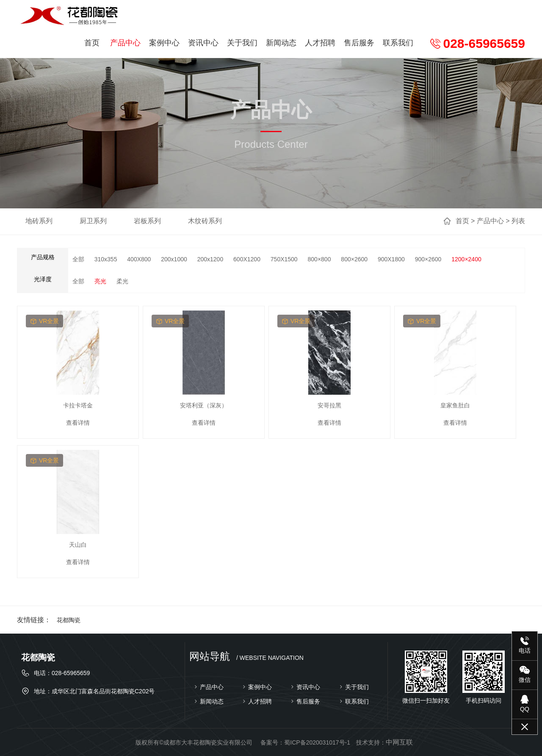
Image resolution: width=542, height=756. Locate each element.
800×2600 (354, 259)
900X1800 (391, 259)
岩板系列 (147, 221)
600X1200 (247, 259)
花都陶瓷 (69, 620)
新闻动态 (281, 43)
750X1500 (284, 259)
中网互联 (399, 742)
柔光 (122, 281)
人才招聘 (320, 43)
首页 (92, 43)
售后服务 (359, 43)
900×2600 (428, 259)
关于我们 (242, 43)
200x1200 (210, 259)
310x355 (106, 259)
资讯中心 (203, 43)
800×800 (319, 259)
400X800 (139, 259)
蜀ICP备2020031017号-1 (317, 742)
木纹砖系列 (205, 221)
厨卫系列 (93, 221)
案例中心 (164, 43)
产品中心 (125, 43)
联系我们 (398, 43)
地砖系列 (39, 221)
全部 (78, 259)
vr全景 (44, 321)
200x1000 (174, 259)
